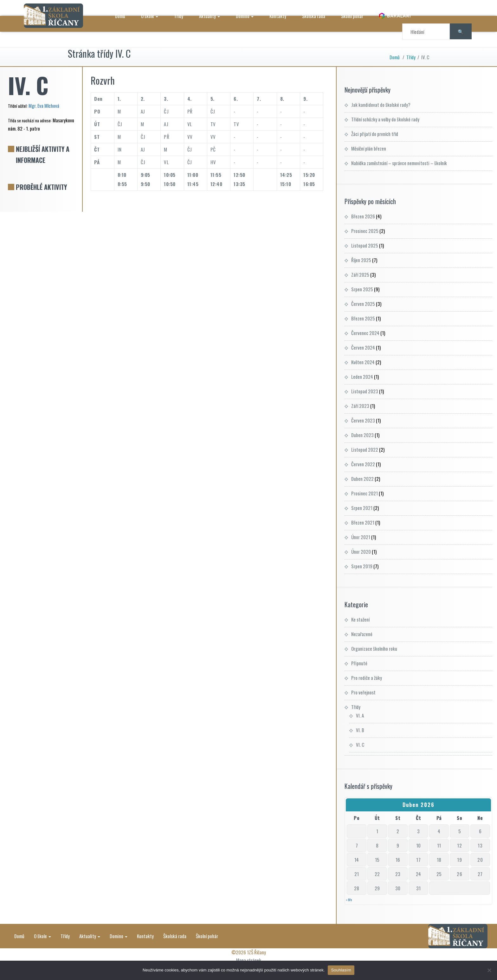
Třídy (179, 16)
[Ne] (489, 970)
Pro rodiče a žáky (367, 678)
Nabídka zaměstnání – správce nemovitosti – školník (399, 163)
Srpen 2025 (362, 289)
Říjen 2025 (361, 260)
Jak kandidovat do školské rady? (381, 105)
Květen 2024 (363, 362)
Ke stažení (360, 619)
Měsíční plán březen (369, 148)
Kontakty (278, 16)
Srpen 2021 (362, 508)
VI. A (360, 715)
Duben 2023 (362, 435)
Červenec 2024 (365, 333)
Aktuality (210, 16)
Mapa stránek (249, 960)
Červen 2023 (363, 420)
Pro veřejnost (363, 692)
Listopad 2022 (365, 449)
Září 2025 (360, 274)
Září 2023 (360, 406)
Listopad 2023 (365, 391)
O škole (150, 16)
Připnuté (359, 663)
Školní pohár (352, 16)
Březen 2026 (363, 216)
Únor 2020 (361, 551)
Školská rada (314, 16)
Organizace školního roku (374, 648)
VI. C (360, 745)
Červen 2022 (363, 464)
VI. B (360, 730)
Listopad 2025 (365, 245)
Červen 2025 (363, 304)
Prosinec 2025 (365, 231)
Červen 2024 (363, 347)
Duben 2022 (362, 479)
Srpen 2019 (362, 566)
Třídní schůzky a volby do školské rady (385, 119)
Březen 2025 (363, 318)
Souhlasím (341, 970)
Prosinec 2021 (365, 493)
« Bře (349, 900)
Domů (120, 16)
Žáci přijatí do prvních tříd (375, 134)
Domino (245, 16)
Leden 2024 (362, 377)
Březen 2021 (363, 522)
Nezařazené (362, 634)
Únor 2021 (361, 537)
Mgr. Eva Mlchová (44, 106)
